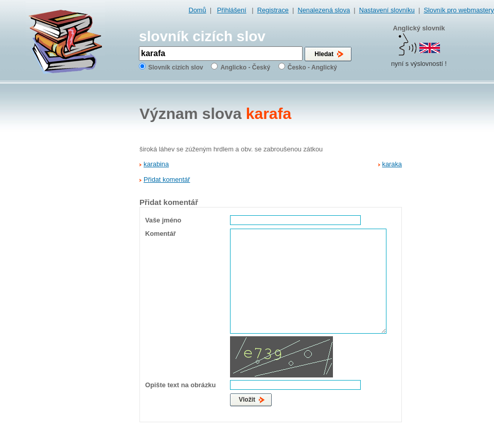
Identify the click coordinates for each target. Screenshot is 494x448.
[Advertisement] (452, 248)
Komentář (161, 234)
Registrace (273, 10)
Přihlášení (232, 10)
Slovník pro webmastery (459, 10)
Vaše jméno (163, 220)
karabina (156, 164)
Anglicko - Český (245, 67)
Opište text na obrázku (180, 385)
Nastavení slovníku (387, 10)
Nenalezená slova (324, 10)
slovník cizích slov (202, 36)
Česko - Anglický (312, 67)
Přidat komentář (167, 179)
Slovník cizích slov (176, 67)
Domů (198, 10)
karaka (392, 164)
